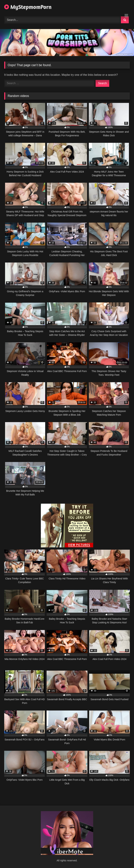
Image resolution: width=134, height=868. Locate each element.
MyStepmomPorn (28, 7)
